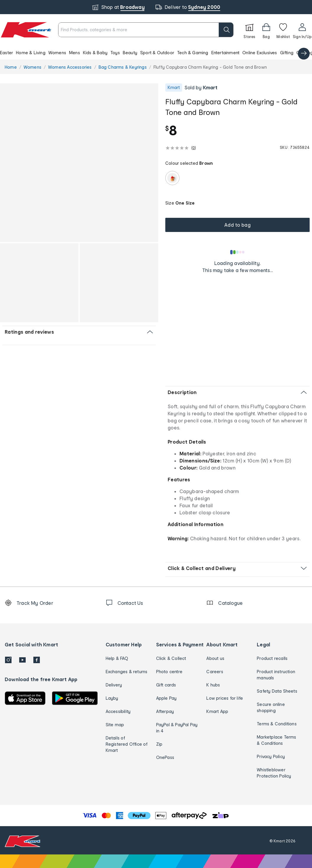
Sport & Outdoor (157, 53)
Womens (57, 53)
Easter (6, 53)
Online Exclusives (260, 53)
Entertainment (226, 53)
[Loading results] (238, 252)
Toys (115, 53)
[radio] (172, 178)
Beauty (130, 53)
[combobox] (146, 30)
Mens (75, 53)
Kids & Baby (95, 53)
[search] (226, 30)
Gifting (287, 53)
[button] (156, 52)
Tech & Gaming (193, 53)
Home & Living (31, 53)
